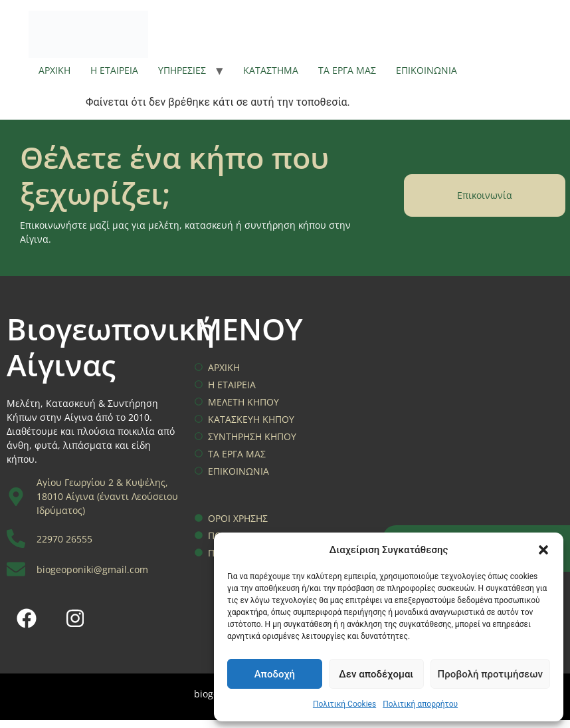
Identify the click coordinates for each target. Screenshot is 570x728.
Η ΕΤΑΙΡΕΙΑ (114, 70)
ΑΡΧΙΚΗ (54, 70)
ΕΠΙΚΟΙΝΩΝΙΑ (427, 70)
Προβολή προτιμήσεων (490, 674)
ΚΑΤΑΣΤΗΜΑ (271, 70)
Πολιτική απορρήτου (420, 704)
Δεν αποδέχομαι (376, 674)
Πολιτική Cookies (344, 704)
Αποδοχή (275, 674)
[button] (543, 550)
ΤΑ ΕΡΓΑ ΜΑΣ (347, 70)
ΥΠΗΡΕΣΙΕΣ (182, 70)
